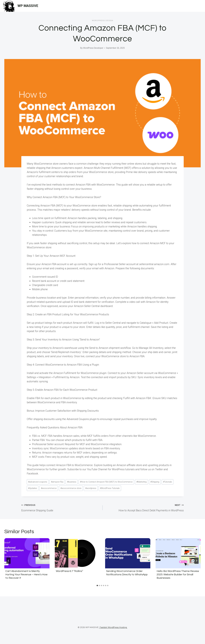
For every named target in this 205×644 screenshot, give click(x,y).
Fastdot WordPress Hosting (113, 627)
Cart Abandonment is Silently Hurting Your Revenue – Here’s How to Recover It (26, 575)
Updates (33, 488)
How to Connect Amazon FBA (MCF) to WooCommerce (106, 482)
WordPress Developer (93, 48)
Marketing (141, 482)
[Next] (197, 561)
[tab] (97, 586)
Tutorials (167, 482)
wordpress (91, 488)
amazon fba (57, 482)
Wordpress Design (103, 21)
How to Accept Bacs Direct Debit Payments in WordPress (144, 507)
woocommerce (49, 488)
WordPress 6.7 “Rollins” (69, 571)
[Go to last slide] (8, 561)
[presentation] (27, 553)
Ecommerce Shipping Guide (61, 507)
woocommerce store (71, 488)
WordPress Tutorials (110, 488)
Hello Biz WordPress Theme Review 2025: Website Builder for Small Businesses (178, 575)
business (72, 482)
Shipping (155, 482)
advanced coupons (38, 482)
